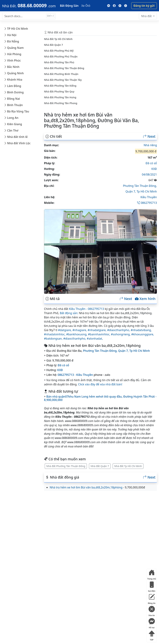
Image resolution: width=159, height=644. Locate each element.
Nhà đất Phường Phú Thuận (61, 56)
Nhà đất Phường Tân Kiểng (60, 86)
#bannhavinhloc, (99, 334)
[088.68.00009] (29, 6)
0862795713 (147, 203)
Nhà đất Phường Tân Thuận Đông (66, 466)
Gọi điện (152, 586)
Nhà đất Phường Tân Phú (59, 62)
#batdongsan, (54, 339)
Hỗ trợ (152, 623)
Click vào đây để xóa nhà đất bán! (100, 384)
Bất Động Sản (69, 6)
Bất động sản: (69, 313)
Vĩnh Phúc (14, 60)
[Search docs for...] (29, 16)
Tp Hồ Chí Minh (147, 191)
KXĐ (154, 169)
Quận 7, (131, 191)
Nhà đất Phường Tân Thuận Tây (63, 80)
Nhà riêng (150, 145)
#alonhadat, (95, 339)
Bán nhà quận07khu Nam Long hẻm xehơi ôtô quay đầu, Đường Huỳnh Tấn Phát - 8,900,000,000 (100, 398)
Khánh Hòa (15, 80)
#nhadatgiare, (97, 330)
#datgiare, (65, 330)
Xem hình (145, 299)
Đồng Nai (14, 99)
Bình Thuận (15, 105)
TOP (152, 635)
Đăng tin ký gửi (144, 6)
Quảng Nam (15, 48)
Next (149, 136)
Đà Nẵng (13, 41)
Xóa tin (152, 611)
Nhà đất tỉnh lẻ (17, 137)
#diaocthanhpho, (119, 330)
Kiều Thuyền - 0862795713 (86, 309)
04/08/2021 (149, 174)
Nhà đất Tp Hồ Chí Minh (128, 466)
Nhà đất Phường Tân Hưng (60, 97)
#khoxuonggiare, (143, 334)
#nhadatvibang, (141, 330)
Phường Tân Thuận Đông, (140, 186)
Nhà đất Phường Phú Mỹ (59, 51)
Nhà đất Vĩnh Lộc (19, 143)
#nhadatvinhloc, (55, 334)
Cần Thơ (13, 130)
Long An (13, 118)
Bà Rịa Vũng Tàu (18, 111)
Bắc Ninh (13, 67)
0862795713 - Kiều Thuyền (75, 375)
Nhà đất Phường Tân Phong (61, 103)
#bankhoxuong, (77, 334)
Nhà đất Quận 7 (100, 466)
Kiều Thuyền (149, 197)
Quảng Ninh (15, 73)
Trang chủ (152, 574)
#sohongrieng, (121, 334)
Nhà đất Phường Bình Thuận (61, 74)
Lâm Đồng (14, 86)
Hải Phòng (14, 54)
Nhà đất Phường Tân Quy (59, 91)
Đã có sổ (151, 163)
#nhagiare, (80, 330)
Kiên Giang (15, 124)
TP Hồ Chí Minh (18, 29)
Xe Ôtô (86, 6)
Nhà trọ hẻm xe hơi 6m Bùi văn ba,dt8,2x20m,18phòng (86, 487)
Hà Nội (12, 35)
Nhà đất (147, 16)
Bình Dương (15, 92)
